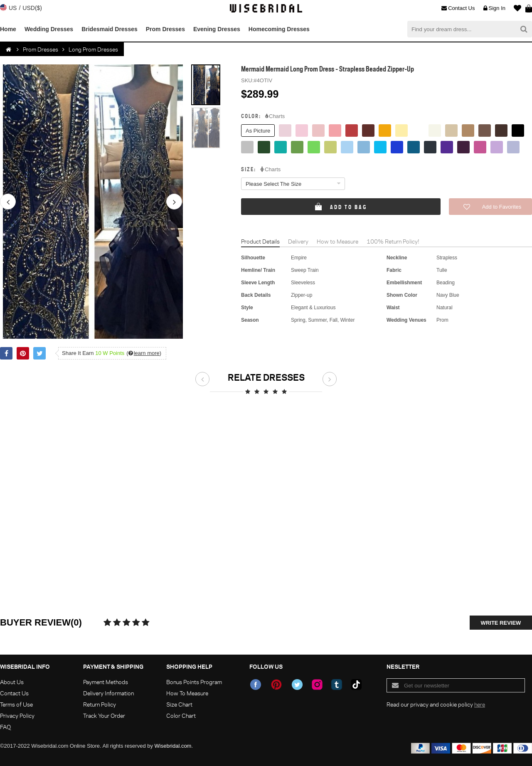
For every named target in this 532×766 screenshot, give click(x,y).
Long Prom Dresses (93, 49)
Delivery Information (108, 693)
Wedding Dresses (49, 29)
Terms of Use (16, 704)
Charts (275, 116)
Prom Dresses (165, 29)
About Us (12, 682)
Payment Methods (106, 682)
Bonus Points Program (194, 682)
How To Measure (187, 693)
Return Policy (100, 704)
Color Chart (181, 716)
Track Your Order (104, 716)
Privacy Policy (17, 716)
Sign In (494, 8)
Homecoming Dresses (279, 29)
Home (8, 29)
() (144, 353)
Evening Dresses (217, 29)
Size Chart (179, 704)
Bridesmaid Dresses (110, 29)
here (480, 704)
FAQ (5, 727)
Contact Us (458, 8)
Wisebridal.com (173, 746)
